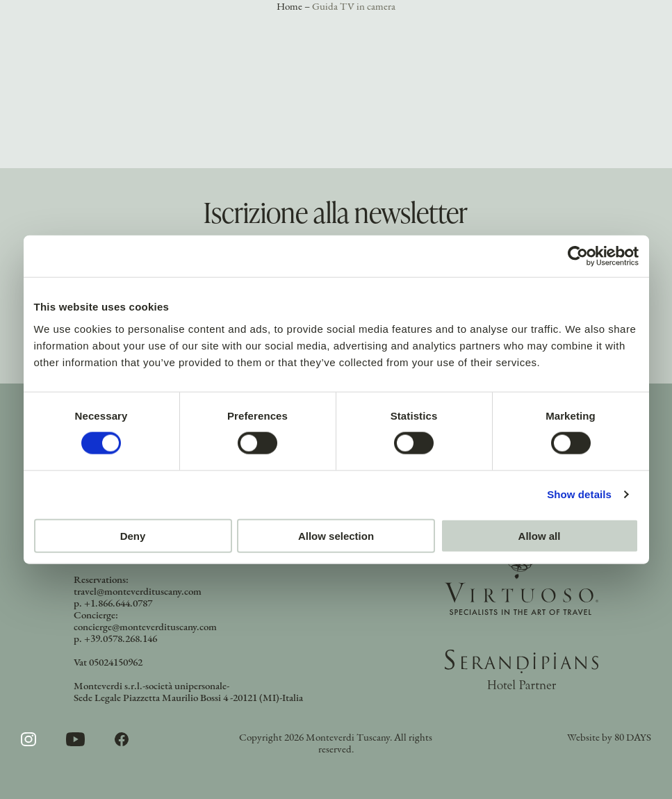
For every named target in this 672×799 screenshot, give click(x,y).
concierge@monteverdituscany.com (145, 628)
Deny (133, 535)
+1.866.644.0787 (118, 604)
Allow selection (336, 535)
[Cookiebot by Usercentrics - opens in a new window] (578, 256)
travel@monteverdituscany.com (138, 592)
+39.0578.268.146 (121, 640)
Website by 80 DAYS (609, 738)
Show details (579, 494)
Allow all (540, 535)
